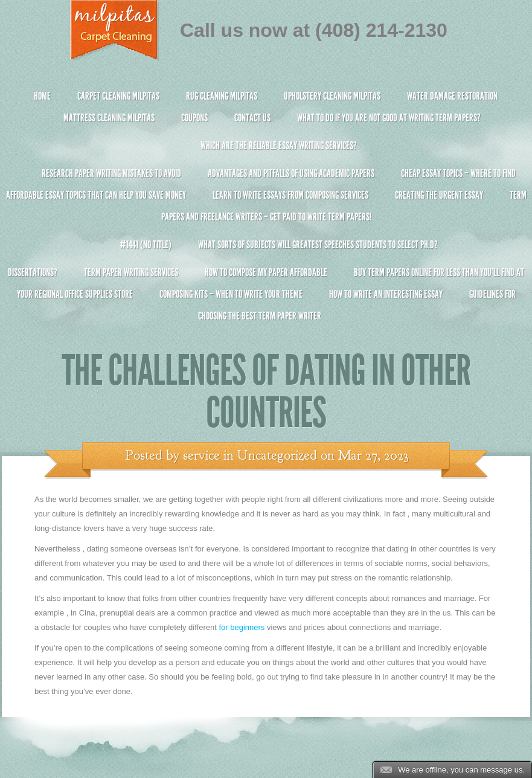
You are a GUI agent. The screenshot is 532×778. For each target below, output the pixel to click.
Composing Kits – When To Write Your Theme (231, 294)
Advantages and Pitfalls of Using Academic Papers (291, 173)
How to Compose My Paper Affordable (266, 272)
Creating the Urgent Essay (439, 195)
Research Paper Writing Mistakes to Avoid (111, 173)
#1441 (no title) (146, 245)
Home (42, 96)
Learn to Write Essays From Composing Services (290, 195)
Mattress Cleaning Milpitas (109, 118)
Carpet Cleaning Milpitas (118, 96)
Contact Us (252, 118)
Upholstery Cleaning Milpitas (332, 96)
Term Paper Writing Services (131, 272)
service (201, 455)
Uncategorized (277, 455)
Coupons (194, 118)
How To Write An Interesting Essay (386, 294)
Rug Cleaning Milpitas (222, 96)
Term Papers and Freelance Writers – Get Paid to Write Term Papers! (266, 211)
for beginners (242, 627)
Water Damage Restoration (452, 96)
